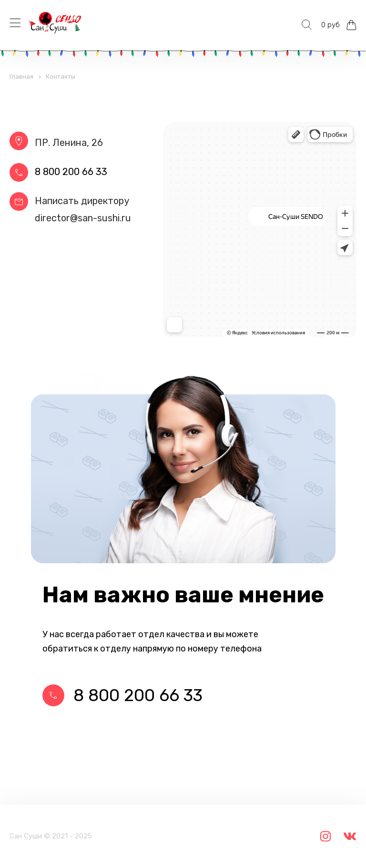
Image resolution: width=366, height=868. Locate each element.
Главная (21, 77)
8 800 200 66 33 (71, 172)
